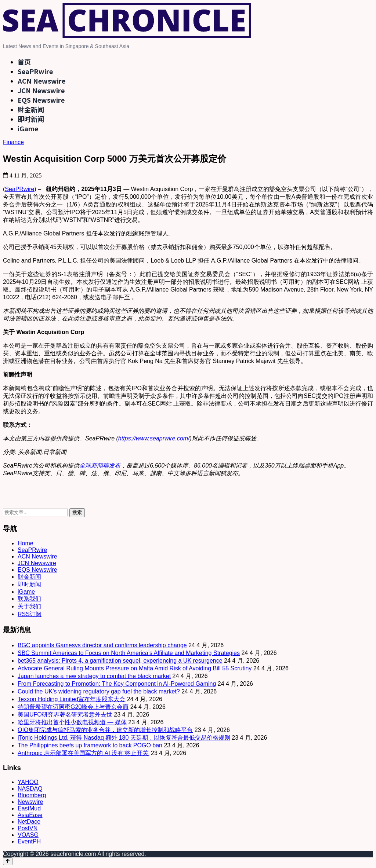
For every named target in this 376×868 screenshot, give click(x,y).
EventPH (29, 841)
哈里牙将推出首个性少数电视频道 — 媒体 (72, 722)
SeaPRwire (35, 71)
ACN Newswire (41, 81)
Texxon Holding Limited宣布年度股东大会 (71, 699)
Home (26, 543)
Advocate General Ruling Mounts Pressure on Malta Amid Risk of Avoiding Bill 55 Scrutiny (135, 668)
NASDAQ (30, 789)
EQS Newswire (41, 100)
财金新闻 (31, 109)
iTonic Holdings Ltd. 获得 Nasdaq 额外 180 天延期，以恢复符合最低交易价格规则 (124, 738)
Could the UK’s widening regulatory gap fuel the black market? (99, 691)
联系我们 (29, 599)
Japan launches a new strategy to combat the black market (94, 676)
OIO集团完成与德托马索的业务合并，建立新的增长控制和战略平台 (105, 730)
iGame (28, 128)
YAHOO (28, 782)
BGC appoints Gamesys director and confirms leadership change (102, 645)
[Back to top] (8, 861)
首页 (24, 62)
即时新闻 (31, 119)
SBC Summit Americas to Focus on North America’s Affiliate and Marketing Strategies (129, 653)
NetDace (29, 822)
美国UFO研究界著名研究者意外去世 (65, 715)
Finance (13, 142)
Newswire (30, 802)
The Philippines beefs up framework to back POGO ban (90, 745)
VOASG (28, 835)
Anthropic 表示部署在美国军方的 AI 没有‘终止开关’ (84, 753)
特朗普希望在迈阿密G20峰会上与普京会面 (73, 707)
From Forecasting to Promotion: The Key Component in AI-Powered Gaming (117, 684)
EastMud (29, 808)
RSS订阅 (30, 614)
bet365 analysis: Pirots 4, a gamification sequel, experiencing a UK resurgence (120, 661)
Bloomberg (32, 795)
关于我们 (29, 606)
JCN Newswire (41, 90)
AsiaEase (30, 815)
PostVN (28, 828)
